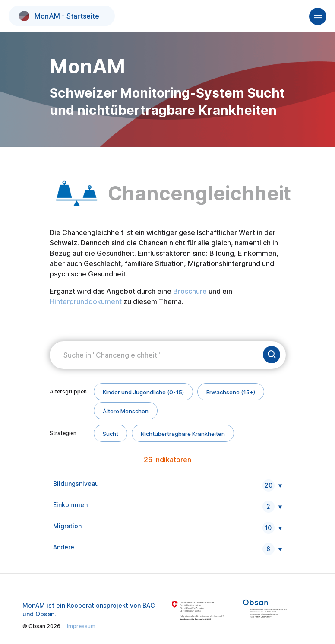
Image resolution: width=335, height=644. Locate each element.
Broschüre (190, 291)
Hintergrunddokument (86, 301)
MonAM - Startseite (59, 16)
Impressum (81, 626)
